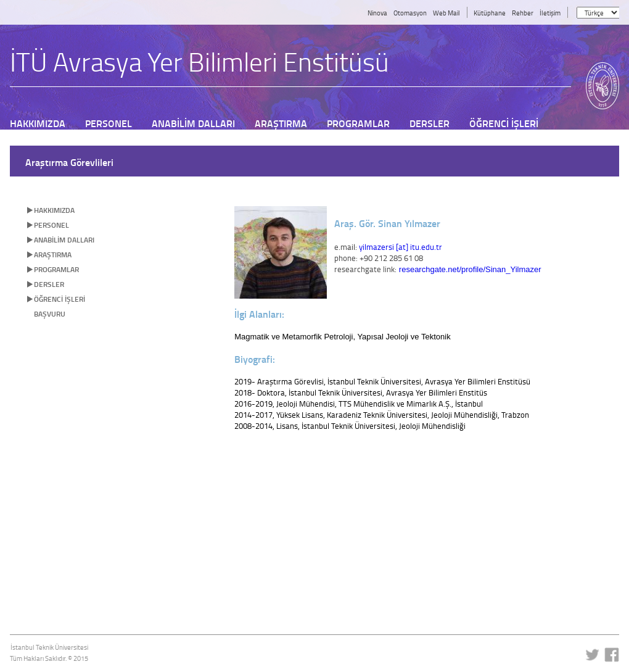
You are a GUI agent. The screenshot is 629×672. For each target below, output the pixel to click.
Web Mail (446, 13)
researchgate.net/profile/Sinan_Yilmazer (470, 269)
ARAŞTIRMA (53, 255)
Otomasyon (410, 13)
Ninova (377, 13)
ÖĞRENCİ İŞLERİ (60, 299)
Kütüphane (490, 13)
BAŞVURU (50, 314)
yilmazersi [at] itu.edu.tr (401, 247)
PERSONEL (51, 225)
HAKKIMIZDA (54, 210)
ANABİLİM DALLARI (64, 240)
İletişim (550, 13)
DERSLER (49, 284)
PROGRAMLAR (56, 269)
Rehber (523, 13)
